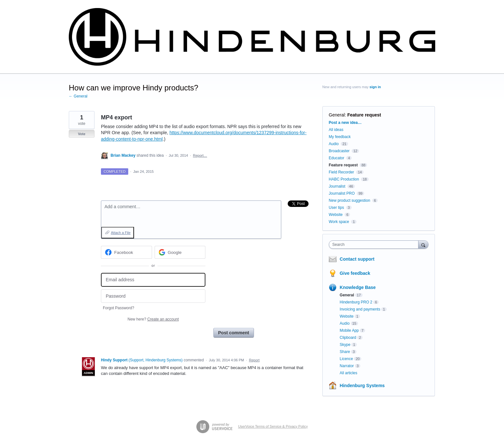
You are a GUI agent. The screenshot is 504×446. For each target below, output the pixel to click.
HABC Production (344, 179)
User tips (336, 208)
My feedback (340, 137)
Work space (339, 222)
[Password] (153, 296)
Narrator (347, 366)
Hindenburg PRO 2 (356, 302)
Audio (334, 144)
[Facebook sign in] (126, 252)
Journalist (337, 186)
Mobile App (349, 330)
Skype (345, 345)
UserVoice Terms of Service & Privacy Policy (273, 426)
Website (336, 215)
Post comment (234, 333)
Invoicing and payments (360, 309)
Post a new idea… (345, 123)
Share (345, 352)
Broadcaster (339, 151)
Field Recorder (342, 172)
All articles (349, 373)
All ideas (336, 130)
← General (78, 96)
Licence (346, 359)
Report (254, 360)
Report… (200, 155)
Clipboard (348, 338)
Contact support (357, 259)
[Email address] (153, 280)
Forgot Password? (118, 308)
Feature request (364, 115)
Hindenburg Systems (362, 386)
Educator (337, 158)
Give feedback (355, 273)
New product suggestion (350, 200)
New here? (153, 319)
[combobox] (375, 245)
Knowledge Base (358, 287)
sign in (375, 87)
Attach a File (121, 233)
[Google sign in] (180, 252)
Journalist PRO (342, 193)
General (337, 115)
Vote (81, 134)
